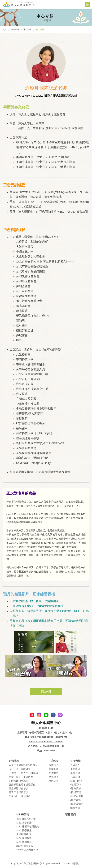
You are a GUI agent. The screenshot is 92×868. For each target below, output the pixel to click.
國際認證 (54, 781)
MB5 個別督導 (24, 842)
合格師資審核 (24, 834)
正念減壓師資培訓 (18, 788)
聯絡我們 (70, 815)
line (46, 715)
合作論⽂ (54, 777)
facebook (53, 715)
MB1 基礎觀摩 (24, 823)
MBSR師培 (76, 781)
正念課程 (14, 761)
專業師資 (54, 769)
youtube (32, 715)
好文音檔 (75, 761)
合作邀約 (54, 773)
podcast (60, 715)
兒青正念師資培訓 (18, 792)
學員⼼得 (75, 773)
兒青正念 (75, 777)
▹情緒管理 (76, 792)
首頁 (4, 30)
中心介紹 (15, 30)
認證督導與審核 (25, 846)
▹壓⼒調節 (76, 788)
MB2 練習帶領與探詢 (28, 826)
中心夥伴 (27, 30)
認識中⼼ (54, 765)
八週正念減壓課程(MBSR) (23, 765)
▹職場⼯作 (76, 785)
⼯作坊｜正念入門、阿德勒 (23, 773)
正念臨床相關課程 (18, 781)
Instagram (39, 715)
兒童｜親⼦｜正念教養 (21, 777)
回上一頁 (46, 692)
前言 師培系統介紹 (26, 819)
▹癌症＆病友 (77, 804)
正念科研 (75, 769)
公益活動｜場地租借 (20, 796)
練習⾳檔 (75, 808)
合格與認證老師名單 (27, 850)
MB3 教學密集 (24, 830)
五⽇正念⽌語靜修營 (20, 769)
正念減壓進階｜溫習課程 (22, 785)
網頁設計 (76, 863)
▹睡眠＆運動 (77, 796)
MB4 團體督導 (24, 838)
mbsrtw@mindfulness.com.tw (46, 742)
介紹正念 (75, 765)
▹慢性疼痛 (76, 800)
